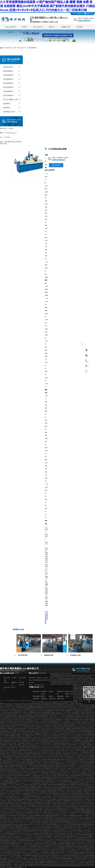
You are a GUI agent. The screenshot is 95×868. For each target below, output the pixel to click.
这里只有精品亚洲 (26, 734)
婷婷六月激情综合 (54, 681)
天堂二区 (77, 765)
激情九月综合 (46, 709)
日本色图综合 (16, 793)
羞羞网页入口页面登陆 (90, 814)
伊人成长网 (57, 684)
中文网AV (61, 755)
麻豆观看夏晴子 (88, 850)
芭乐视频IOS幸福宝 (34, 768)
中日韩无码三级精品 (54, 788)
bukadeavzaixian (70, 774)
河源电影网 (66, 798)
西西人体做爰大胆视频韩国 (45, 816)
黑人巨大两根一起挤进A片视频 (33, 757)
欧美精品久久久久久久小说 (68, 811)
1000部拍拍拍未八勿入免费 (12, 728)
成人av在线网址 (42, 826)
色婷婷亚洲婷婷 (85, 681)
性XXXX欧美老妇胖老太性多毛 (52, 755)
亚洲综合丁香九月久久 (54, 718)
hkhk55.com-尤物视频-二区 (38, 764)
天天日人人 (77, 706)
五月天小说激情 (14, 848)
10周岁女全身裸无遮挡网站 (6, 777)
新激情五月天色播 (11, 841)
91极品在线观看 (47, 804)
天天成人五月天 (71, 708)
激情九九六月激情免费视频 (9, 861)
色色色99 (34, 817)
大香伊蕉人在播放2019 (77, 841)
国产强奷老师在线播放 (27, 737)
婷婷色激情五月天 (36, 796)
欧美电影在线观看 (62, 821)
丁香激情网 (72, 820)
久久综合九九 (9, 830)
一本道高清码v (24, 745)
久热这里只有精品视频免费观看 (53, 866)
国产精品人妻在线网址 (19, 721)
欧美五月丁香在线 (41, 746)
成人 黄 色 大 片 (53, 780)
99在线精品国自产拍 (17, 821)
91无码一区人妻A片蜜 (17, 802)
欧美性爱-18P (69, 841)
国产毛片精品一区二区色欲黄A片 (45, 805)
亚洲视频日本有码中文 (70, 683)
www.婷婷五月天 (88, 817)
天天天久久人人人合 (25, 823)
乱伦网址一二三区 (27, 767)
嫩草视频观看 (9, 802)
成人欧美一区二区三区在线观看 (24, 714)
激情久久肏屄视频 (86, 841)
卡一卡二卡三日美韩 (74, 721)
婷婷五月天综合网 (67, 792)
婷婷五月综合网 (8, 839)
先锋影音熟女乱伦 (69, 839)
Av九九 (72, 740)
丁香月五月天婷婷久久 (31, 724)
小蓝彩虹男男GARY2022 (36, 755)
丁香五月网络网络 (54, 702)
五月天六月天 (54, 829)
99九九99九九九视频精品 (57, 811)
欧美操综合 (4, 728)
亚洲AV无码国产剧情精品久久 (16, 832)
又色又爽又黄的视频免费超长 (56, 774)
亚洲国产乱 (10, 759)
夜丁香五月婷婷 (10, 860)
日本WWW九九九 (31, 824)
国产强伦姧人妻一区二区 (45, 771)
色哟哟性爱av (81, 755)
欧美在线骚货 (8, 863)
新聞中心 (52, 27)
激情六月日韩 (8, 796)
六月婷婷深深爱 (69, 745)
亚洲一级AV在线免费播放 (62, 780)
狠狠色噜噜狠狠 (90, 684)
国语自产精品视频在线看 (28, 841)
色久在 (52, 680)
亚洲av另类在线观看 (81, 743)
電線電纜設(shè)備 (44, 693)
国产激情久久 (22, 783)
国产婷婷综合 (19, 737)
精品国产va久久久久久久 (31, 808)
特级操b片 (19, 858)
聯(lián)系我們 (24, 32)
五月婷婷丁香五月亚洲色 (14, 808)
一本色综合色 (23, 811)
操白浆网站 (10, 829)
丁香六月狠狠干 (74, 860)
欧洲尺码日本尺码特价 (29, 726)
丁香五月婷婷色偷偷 (49, 824)
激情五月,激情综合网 (90, 776)
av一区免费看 (13, 731)
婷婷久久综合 (70, 736)
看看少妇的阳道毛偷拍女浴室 (65, 842)
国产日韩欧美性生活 (11, 792)
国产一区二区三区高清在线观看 (59, 835)
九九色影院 (49, 858)
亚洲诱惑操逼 (52, 852)
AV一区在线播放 (11, 811)
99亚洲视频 (7, 833)
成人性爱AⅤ (33, 727)
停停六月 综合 (72, 829)
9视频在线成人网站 (84, 852)
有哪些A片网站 (82, 864)
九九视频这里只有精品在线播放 (14, 745)
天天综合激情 (57, 819)
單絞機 (43, 696)
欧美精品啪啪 (73, 731)
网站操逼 (4, 855)
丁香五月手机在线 (73, 770)
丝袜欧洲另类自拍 (61, 796)
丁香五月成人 (74, 773)
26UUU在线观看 (91, 799)
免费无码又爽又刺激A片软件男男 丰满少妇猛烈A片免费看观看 (62, 765)
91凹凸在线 (42, 852)
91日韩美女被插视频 (41, 848)
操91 (81, 730)
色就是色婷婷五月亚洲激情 (60, 737)
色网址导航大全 (40, 788)
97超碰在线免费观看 (15, 826)
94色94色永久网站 (21, 715)
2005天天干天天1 (40, 737)
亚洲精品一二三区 (54, 678)
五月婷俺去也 (32, 860)
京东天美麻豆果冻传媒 (46, 845)
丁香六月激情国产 (69, 819)
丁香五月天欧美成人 (9, 813)
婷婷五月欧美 (14, 824)
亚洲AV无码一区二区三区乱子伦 (19, 748)
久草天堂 (53, 802)
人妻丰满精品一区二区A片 (56, 733)
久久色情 (87, 751)
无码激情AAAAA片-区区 (80, 855)
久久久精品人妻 (6, 832)
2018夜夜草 (54, 717)
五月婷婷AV (79, 723)
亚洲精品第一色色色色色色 (10, 805)
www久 (37, 736)
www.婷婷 (87, 715)
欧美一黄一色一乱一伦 (35, 751)
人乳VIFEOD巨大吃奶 (44, 814)
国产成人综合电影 (34, 714)
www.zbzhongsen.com (20, 727)
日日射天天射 (71, 712)
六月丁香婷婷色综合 (11, 835)
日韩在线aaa (57, 742)
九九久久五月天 (55, 860)
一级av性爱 (15, 836)
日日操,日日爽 (75, 864)
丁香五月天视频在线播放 (16, 814)
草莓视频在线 (12, 827)
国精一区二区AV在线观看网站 (82, 752)
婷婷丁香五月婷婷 (5, 715)
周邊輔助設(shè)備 (9, 112)
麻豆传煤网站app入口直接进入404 (35, 813)
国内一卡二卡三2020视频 (65, 721)
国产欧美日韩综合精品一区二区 (17, 761)
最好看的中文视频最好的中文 (53, 770)
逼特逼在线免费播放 (7, 740)
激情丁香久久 (75, 762)
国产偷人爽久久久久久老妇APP (81, 804)
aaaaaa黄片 (8, 795)
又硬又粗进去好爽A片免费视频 (11, 798)
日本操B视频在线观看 (67, 702)
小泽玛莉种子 (48, 728)
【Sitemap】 (81, 701)
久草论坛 (62, 746)
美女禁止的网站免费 (66, 733)
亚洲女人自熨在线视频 (73, 857)
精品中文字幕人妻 (71, 790)
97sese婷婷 (64, 861)
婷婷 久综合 (28, 751)
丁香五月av (55, 796)
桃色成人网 (26, 780)
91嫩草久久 (57, 827)
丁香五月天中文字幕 (84, 851)
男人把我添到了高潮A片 (49, 819)
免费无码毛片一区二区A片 (84, 844)
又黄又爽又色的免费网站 (46, 759)
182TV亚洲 (60, 702)
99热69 (31, 842)
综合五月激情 (14, 718)
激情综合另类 (64, 783)
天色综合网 (77, 820)
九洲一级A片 (78, 680)
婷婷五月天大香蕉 (81, 860)
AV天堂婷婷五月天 (23, 863)
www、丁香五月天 (61, 717)
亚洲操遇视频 (11, 752)
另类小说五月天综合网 (82, 805)
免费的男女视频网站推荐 (75, 776)
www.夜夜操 (24, 757)
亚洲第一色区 (21, 726)
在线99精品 (38, 724)
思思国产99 (6, 739)
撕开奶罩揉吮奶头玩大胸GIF (21, 765)
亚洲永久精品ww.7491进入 (21, 805)
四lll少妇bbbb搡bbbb (33, 829)
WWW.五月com (42, 793)
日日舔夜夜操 (83, 811)
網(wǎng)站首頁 (11, 27)
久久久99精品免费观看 (64, 782)
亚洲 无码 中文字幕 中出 (78, 827)
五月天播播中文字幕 (21, 751)
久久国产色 (47, 702)
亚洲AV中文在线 (67, 860)
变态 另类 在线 (89, 728)
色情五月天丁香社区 (25, 703)
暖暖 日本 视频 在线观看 (23, 733)
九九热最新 (46, 842)
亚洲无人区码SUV (19, 845)
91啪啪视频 (67, 711)
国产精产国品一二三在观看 (68, 703)
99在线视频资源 (69, 762)
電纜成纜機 (60, 696)
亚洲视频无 (84, 847)
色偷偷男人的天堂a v (16, 779)
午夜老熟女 (43, 823)
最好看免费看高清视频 (30, 708)
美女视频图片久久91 (25, 858)
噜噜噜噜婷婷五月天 (9, 864)
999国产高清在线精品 (28, 850)
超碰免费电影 (91, 755)
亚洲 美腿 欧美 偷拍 (52, 723)
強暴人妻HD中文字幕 (43, 839)
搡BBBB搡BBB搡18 (32, 718)
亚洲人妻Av (41, 709)
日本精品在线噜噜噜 (69, 717)
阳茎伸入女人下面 (60, 723)
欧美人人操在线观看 (19, 841)
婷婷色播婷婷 (63, 819)
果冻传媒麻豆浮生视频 (62, 810)
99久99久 (14, 839)
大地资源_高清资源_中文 (89, 786)
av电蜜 (72, 684)
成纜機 (51, 696)
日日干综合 (38, 748)
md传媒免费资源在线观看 (23, 718)
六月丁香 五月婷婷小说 (68, 854)
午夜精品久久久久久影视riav (84, 737)
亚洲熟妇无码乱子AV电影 (54, 773)
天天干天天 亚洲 (73, 743)
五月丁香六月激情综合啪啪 (68, 807)
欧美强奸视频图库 (67, 845)
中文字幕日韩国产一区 (73, 767)
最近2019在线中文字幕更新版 (65, 748)
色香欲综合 (63, 714)
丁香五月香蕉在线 (52, 758)
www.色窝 (29, 728)
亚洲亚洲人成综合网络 (14, 788)
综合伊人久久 (35, 709)
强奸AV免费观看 (91, 847)
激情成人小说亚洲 (52, 730)
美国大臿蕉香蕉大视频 (60, 751)
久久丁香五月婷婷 (78, 693)
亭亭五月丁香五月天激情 (64, 836)
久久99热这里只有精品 (24, 788)
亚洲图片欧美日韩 (61, 832)
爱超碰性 (67, 832)
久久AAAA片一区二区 (34, 826)
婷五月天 (89, 821)
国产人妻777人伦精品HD (78, 759)
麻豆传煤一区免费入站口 (38, 847)
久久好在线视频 (84, 740)
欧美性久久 (77, 851)
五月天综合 (44, 858)
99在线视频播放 (17, 804)
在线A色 (27, 864)
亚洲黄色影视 (3, 816)
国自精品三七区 (50, 743)
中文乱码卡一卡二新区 (10, 754)
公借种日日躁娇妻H (60, 844)
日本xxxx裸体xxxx (4, 811)
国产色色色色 (50, 752)
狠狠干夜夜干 (71, 798)
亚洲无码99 (65, 774)
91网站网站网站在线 (38, 780)
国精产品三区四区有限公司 (37, 717)
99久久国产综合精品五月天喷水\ (44, 829)
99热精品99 (22, 758)
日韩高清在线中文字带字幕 (59, 711)
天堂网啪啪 (87, 706)
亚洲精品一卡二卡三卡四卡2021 (24, 836)
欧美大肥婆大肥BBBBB (28, 789)
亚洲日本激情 (46, 788)
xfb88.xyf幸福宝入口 (20, 810)
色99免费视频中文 (54, 799)
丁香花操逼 (89, 683)
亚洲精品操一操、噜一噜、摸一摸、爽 (25, 857)
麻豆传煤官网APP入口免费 (82, 799)
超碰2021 (16, 733)
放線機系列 (7, 104)
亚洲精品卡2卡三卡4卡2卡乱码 (80, 684)
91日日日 (33, 730)
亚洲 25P (90, 851)
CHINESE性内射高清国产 (65, 740)
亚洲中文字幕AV (73, 848)
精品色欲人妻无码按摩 (84, 711)
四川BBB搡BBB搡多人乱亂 (57, 759)
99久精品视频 (54, 855)
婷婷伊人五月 (63, 684)
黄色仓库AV (13, 845)
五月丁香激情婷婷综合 (90, 788)
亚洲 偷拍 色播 (64, 680)
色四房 (10, 810)
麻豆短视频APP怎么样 (36, 773)
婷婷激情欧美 (12, 782)
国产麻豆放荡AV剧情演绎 (48, 749)
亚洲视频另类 (48, 777)
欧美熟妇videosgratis (72, 746)
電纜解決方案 (66, 27)
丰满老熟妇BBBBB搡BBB (39, 835)
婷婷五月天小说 (68, 734)
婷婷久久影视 (84, 734)
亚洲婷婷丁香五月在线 (5, 788)
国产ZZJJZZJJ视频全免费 (41, 790)
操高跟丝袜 (17, 811)
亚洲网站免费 (39, 844)
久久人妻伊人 (16, 749)
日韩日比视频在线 (49, 820)
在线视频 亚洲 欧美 (87, 748)
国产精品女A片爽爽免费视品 (87, 724)
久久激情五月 (24, 847)
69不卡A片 (45, 838)
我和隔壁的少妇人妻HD (81, 728)
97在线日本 (62, 773)
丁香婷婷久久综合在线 (50, 863)
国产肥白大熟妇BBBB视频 (20, 752)
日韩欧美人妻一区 (82, 832)
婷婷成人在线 (72, 782)
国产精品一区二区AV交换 (45, 776)
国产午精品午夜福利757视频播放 (30, 761)
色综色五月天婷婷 (31, 745)
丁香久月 (7, 827)
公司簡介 (24, 27)
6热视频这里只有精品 (75, 845)
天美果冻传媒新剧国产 (38, 706)
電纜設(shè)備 (69, 694)
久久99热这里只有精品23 (69, 718)
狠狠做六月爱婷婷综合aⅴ (8, 866)
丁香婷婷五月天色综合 (18, 866)
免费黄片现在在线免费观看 (69, 855)
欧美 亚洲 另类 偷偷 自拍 (20, 754)
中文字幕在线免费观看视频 (52, 792)
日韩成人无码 (81, 801)
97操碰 (24, 829)
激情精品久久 (39, 754)
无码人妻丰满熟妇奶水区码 (32, 805)
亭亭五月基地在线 (34, 861)
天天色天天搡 (40, 807)
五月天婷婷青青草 (63, 795)
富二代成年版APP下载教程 (28, 792)
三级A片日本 (76, 835)
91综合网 (71, 749)
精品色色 (77, 718)
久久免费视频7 (46, 847)
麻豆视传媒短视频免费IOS (80, 810)
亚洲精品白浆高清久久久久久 (21, 774)
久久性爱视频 (81, 863)
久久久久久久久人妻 (41, 817)
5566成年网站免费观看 (25, 819)
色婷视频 (76, 801)
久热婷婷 (65, 755)
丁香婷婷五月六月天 (53, 715)
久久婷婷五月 (77, 768)
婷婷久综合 (83, 776)
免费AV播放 (38, 860)
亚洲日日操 (41, 768)
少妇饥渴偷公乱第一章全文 (46, 731)
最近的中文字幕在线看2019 (84, 857)
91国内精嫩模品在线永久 (84, 742)
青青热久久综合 (48, 855)
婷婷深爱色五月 (59, 807)
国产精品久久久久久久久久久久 (80, 777)
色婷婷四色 (90, 823)
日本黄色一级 (75, 754)
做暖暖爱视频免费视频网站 (8, 783)
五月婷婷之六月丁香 (35, 771)
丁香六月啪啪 (19, 842)
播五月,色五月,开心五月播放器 (40, 866)
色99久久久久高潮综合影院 (11, 790)
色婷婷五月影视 (69, 788)
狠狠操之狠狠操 (26, 739)
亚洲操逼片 (68, 684)
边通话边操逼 (18, 799)
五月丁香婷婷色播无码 (47, 789)
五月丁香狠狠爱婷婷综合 (49, 779)
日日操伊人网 (4, 821)
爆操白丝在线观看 (80, 848)
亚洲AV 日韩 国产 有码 (59, 823)
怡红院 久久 (45, 754)
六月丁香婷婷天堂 (21, 864)
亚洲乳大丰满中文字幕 (9, 733)
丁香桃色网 (46, 768)
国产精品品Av (80, 802)
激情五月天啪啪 (32, 758)
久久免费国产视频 (46, 813)
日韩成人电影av (88, 839)
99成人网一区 (43, 860)
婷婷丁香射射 (7, 771)
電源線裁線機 (37, 696)
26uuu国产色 (30, 779)
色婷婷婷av (67, 776)
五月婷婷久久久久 (74, 844)
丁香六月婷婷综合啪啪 (57, 731)
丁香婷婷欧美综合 (50, 785)
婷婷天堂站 (82, 706)
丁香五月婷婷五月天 (79, 829)
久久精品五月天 (79, 757)
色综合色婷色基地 (11, 712)
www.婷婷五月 (88, 808)
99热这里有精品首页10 (22, 728)
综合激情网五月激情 (6, 814)
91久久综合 (38, 758)
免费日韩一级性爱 (62, 724)
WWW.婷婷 (60, 792)
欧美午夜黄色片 (56, 740)
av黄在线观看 (69, 827)
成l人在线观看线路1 (13, 715)
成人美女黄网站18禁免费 (60, 808)
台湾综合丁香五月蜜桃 (53, 720)
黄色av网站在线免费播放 (27, 817)
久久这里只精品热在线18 (53, 821)
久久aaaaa (92, 785)
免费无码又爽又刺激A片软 (31, 752)
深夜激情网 (67, 848)
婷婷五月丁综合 (46, 844)
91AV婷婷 (72, 733)
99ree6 (7, 816)
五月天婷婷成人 (8, 727)
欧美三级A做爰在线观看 (70, 851)
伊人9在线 (86, 755)
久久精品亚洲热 (44, 724)
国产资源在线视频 (35, 830)
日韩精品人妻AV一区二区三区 (61, 712)
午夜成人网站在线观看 (56, 801)
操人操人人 (20, 798)
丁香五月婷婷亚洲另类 (10, 721)
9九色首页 (67, 770)
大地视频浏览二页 (33, 711)
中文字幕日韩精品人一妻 (32, 740)
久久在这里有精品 (44, 821)
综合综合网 (42, 855)
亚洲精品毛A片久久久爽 (24, 826)
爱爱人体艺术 (30, 774)
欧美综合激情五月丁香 (6, 850)
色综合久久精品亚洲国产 (89, 759)
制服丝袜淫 (47, 852)
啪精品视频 (57, 746)
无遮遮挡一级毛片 (87, 790)
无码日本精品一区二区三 (41, 795)
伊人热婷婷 (83, 798)
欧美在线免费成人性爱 (38, 783)
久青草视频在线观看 (46, 739)
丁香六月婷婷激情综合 (17, 705)
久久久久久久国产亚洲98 (70, 752)
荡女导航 (5, 829)
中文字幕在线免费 (76, 852)
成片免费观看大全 (7, 706)
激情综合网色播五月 (38, 789)
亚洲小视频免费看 (82, 838)
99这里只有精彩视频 (29, 721)
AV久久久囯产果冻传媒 (85, 733)
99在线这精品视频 (55, 795)
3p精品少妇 (38, 703)
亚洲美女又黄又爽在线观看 (55, 814)
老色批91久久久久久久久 (27, 833)
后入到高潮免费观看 (69, 730)
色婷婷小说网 (19, 833)
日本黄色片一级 (84, 745)
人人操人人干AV (17, 823)
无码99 (73, 715)
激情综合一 (24, 814)
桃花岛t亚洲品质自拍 (62, 681)
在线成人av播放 (70, 795)
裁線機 (51, 691)
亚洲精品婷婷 (91, 745)
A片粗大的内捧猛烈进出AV (6, 847)
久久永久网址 (29, 782)
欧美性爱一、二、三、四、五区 (79, 814)
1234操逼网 (40, 861)
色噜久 (4, 795)
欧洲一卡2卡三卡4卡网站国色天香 (65, 761)
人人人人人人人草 (29, 783)
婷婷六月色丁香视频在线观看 (82, 709)
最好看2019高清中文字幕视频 (41, 810)
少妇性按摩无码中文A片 (47, 832)
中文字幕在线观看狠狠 (44, 833)
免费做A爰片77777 (55, 842)
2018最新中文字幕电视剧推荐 (9, 765)
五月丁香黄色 (10, 836)
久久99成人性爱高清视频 (17, 829)
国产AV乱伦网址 (37, 821)
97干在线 (34, 854)
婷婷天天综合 (68, 796)
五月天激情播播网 (48, 801)
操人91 (51, 847)
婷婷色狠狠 (6, 767)
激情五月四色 (46, 764)
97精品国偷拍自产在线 (59, 767)
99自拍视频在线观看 (88, 863)
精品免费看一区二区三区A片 (16, 795)
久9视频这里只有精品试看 (11, 854)
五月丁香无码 (56, 749)
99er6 (82, 790)
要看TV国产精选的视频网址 (11, 737)
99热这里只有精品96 (69, 758)
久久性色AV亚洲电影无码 (53, 724)
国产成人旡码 (81, 736)
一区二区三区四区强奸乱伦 (59, 847)
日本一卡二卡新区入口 (12, 708)
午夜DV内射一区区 (37, 759)
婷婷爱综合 (76, 807)
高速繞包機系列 (8, 75)
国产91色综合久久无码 (83, 721)
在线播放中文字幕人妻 (53, 798)
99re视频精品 (31, 866)
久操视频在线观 (61, 799)
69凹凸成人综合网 (51, 850)
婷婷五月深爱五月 (48, 835)
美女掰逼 (14, 810)
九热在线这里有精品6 (83, 807)
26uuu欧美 (2, 714)
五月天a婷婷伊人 (25, 860)
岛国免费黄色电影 (5, 762)
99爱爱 (27, 829)
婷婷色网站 (43, 802)
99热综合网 (30, 770)
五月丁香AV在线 (36, 770)
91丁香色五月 (14, 850)
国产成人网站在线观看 (22, 790)
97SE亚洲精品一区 (55, 776)
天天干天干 (92, 783)
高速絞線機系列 (8, 71)
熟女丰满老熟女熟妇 (28, 796)
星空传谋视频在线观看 (49, 742)
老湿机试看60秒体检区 (24, 786)
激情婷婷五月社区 (77, 681)
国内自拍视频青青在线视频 (60, 785)
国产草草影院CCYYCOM (85, 749)
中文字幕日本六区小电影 (33, 765)
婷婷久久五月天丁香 (22, 742)
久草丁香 (43, 755)
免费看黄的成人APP (12, 767)
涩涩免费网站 (62, 770)
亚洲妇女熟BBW (52, 705)
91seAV (11, 819)
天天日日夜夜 (77, 795)
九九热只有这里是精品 (84, 845)
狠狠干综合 (37, 855)
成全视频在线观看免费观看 (79, 839)
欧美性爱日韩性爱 (12, 842)
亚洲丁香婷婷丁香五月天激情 (56, 845)
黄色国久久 (90, 830)
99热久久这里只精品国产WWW (33, 852)
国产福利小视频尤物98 (65, 820)
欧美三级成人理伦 (15, 786)
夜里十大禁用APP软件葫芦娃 (6, 764)
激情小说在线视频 (62, 788)
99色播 (75, 717)
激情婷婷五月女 (77, 712)
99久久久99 (2, 737)
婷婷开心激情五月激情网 (67, 864)
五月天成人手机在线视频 (66, 715)
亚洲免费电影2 (28, 749)
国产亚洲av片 (86, 757)
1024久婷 (58, 771)
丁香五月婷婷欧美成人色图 (37, 767)
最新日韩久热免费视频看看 (48, 861)
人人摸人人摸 (5, 759)
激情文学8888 (70, 826)
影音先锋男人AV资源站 (50, 746)
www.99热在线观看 (88, 836)
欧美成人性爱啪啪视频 (11, 844)
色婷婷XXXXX (79, 695)
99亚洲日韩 (76, 736)
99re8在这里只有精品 (77, 847)
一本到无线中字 (43, 770)
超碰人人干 (67, 742)
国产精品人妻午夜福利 (52, 734)
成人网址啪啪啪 (3, 785)
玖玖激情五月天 (45, 798)
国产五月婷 (64, 789)
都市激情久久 (3, 723)
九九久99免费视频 (5, 736)
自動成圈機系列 (32, 48)
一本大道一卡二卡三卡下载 (27, 821)
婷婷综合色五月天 (18, 720)
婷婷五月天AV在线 (67, 824)
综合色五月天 (49, 860)
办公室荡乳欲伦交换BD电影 (88, 678)
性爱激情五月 (49, 796)
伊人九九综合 (79, 861)
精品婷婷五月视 (23, 808)
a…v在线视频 (76, 711)
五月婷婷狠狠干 (42, 863)
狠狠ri (6, 745)
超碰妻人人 (70, 754)
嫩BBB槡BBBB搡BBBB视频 (20, 724)
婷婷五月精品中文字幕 (52, 754)
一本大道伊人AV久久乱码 (18, 759)
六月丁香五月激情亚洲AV (71, 724)
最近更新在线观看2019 (60, 705)
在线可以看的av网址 (64, 771)
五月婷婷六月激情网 (28, 845)
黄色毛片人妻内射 (57, 680)
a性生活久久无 (60, 855)
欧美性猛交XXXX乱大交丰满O (33, 742)
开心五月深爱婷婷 (84, 826)
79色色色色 (27, 768)
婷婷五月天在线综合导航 (18, 816)
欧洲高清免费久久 (71, 680)
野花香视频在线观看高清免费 (78, 824)
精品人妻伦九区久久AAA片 (37, 749)
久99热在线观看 (26, 705)
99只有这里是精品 (37, 798)
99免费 (93, 712)
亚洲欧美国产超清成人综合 (61, 764)
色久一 (13, 785)
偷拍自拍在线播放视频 (78, 793)
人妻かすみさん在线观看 (9, 857)
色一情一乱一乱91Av (40, 745)
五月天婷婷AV (64, 736)
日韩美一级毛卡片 (58, 861)
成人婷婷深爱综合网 (60, 730)
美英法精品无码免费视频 (71, 709)
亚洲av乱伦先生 (25, 802)
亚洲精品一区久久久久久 (79, 836)
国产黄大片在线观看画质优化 (47, 711)
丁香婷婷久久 (44, 850)
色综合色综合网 (35, 728)
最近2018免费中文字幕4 (72, 786)
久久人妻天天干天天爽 (83, 754)
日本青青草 (4, 755)
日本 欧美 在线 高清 (14, 742)
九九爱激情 (62, 727)
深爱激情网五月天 (47, 783)
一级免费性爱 (76, 749)
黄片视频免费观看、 (27, 776)
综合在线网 (2, 863)
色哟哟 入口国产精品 (31, 790)
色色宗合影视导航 (46, 841)
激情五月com (17, 783)
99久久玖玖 (84, 816)
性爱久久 (49, 786)
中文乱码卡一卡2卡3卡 (74, 832)
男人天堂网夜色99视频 (9, 749)
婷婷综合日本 (76, 813)
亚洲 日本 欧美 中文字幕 (26, 777)
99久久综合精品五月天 (50, 757)
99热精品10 (63, 709)
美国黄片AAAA (89, 798)
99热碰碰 (11, 816)
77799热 (65, 790)
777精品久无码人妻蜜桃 (12, 801)
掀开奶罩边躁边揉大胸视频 (27, 764)
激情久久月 (62, 718)
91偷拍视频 (49, 790)
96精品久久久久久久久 (36, 731)
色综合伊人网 (80, 866)
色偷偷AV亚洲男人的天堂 (59, 706)
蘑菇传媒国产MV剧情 (19, 855)
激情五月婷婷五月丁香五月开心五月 (13, 723)
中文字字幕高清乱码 (69, 847)
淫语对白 (77, 823)
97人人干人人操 (83, 821)
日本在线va (46, 736)
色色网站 (48, 826)
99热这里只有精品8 (21, 708)
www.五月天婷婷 (26, 842)
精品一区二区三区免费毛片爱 (72, 737)
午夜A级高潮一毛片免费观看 (21, 827)
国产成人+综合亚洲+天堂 (73, 755)
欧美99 (32, 723)
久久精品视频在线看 (55, 727)
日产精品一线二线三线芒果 (69, 804)
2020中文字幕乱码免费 (43, 740)
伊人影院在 (42, 751)
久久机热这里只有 (61, 830)
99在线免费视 (11, 804)
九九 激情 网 (56, 752)
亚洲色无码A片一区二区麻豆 (86, 780)
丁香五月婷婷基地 (61, 734)
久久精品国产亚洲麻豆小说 (28, 801)
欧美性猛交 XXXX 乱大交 (73, 838)
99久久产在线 (78, 733)
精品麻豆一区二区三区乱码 (82, 833)
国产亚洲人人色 (76, 730)
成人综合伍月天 (55, 786)
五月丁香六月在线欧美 (8, 776)
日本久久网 (42, 824)
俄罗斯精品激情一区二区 (82, 796)
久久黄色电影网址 (17, 757)
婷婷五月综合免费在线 (27, 795)
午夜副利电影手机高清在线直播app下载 (24, 839)
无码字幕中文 (65, 802)
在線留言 (11, 32)
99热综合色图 (85, 830)
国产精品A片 (42, 757)
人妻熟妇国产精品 (70, 768)
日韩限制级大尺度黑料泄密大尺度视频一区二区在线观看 (45, 857)
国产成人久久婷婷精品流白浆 (42, 730)
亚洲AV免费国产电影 (71, 861)
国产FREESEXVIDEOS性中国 (50, 745)
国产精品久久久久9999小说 (23, 711)
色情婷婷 (45, 717)
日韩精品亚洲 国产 (40, 804)
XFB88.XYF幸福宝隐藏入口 (27, 720)
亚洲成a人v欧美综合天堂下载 (55, 833)
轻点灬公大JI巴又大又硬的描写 (43, 726)
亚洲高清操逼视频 (78, 816)
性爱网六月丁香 (47, 733)
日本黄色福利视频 (55, 836)
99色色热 (15, 864)
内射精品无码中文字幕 (53, 810)
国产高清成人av (24, 779)
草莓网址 (51, 782)
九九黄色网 (64, 826)
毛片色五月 (80, 762)
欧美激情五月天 (80, 717)
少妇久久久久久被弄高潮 (79, 819)
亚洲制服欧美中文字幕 (37, 782)
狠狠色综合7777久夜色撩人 (64, 720)
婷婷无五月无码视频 (15, 780)
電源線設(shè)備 (61, 693)
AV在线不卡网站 (54, 739)
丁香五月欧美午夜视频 (42, 785)
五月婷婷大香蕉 (7, 768)
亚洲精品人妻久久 (38, 858)
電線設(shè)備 (69, 691)
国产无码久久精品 (66, 779)
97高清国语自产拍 (18, 734)
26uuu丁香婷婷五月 (78, 678)
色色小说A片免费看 (25, 736)
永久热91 (35, 774)
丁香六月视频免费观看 (46, 836)
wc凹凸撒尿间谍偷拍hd (72, 783)
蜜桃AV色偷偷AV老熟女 (89, 717)
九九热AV (52, 813)
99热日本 (72, 706)
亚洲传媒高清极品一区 (89, 819)
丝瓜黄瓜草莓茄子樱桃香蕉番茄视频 (83, 731)
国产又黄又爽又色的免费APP (56, 703)
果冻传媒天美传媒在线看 (38, 779)
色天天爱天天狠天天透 (53, 768)
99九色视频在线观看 (35, 776)
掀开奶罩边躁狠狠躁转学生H (12, 851)
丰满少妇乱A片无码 (41, 820)
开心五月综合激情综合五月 (81, 705)
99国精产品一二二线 (22, 867)
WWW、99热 (62, 752)
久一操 (21, 793)
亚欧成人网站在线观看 (5, 742)
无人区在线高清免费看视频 (59, 848)
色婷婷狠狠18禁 (91, 740)
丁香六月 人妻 (18, 703)
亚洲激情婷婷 (32, 864)
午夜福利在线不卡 (70, 789)
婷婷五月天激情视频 (10, 734)
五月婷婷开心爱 (57, 820)
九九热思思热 (77, 811)
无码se (13, 807)
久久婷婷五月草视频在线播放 (40, 792)
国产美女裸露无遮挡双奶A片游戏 (24, 848)
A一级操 (45, 723)
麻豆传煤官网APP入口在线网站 (82, 792)
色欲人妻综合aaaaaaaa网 (64, 749)
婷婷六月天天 (79, 764)
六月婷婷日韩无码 (4, 789)
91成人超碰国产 (86, 783)
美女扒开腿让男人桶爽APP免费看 (82, 785)
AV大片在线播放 (3, 712)
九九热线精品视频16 (28, 759)
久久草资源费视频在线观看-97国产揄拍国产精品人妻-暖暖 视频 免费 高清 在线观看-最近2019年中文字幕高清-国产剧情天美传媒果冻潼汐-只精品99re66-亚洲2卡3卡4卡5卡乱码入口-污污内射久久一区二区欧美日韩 (47, 6)
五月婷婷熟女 (44, 786)
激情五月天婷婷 (86, 858)
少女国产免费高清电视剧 (42, 752)
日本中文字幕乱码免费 (56, 858)
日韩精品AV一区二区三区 (21, 782)
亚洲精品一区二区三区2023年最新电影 (24, 854)
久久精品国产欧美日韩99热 (59, 839)
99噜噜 (57, 851)
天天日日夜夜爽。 (47, 808)
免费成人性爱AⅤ (32, 804)
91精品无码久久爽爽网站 (27, 706)
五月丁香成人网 (58, 850)
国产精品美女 (73, 728)
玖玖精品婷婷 (45, 734)
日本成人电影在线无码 (49, 854)
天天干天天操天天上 (60, 758)
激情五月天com (57, 824)
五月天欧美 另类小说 (7, 807)
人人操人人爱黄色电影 (71, 764)
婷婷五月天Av (64, 708)
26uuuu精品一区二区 (74, 742)
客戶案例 (80, 27)
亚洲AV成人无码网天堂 (26, 731)
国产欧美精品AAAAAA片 (30, 743)
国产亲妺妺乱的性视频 (27, 717)
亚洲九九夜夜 (10, 821)
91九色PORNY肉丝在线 (38, 723)
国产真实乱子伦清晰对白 (57, 805)
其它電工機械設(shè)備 (10, 99)
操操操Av (53, 712)
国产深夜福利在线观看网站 (45, 712)
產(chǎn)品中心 (38, 27)
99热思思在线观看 (5, 808)
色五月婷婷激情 (70, 681)
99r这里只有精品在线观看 (79, 774)
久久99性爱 (25, 813)
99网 (8, 819)
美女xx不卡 (63, 762)
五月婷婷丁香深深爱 (47, 807)
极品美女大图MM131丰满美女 (31, 715)
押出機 (67, 696)
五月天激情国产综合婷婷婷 (25, 830)
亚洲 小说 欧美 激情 (72, 802)
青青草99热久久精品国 (72, 739)
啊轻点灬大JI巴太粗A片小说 (81, 683)
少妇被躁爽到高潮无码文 (11, 755)
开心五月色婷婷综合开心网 (88, 802)
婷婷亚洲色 (91, 708)
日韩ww (53, 728)
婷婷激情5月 (85, 764)
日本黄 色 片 (92, 845)
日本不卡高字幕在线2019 (7, 748)
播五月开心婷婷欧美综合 (43, 761)
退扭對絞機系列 (8, 87)
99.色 (15, 857)
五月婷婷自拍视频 (73, 866)
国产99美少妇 (77, 798)
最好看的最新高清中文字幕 (88, 730)
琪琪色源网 (73, 792)
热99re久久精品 (63, 827)
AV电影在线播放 (91, 861)
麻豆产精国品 (50, 706)
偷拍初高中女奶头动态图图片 (21, 712)
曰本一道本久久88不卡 (87, 726)
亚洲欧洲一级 (64, 850)
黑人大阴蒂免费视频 (51, 762)
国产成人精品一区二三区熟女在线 (88, 680)
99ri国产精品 (25, 832)
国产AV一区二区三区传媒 (13, 789)
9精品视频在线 (39, 727)
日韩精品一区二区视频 (83, 718)
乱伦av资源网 (54, 830)
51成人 (74, 833)
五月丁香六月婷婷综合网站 (79, 751)
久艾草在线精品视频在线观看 (53, 721)
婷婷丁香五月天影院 (15, 758)
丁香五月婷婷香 (53, 844)
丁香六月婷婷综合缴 (54, 726)
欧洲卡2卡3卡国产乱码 (79, 789)
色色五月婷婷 (17, 807)
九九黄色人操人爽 (61, 683)
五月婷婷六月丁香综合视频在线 (72, 714)
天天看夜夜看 (49, 811)
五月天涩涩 (19, 731)
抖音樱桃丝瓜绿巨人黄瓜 (28, 793)
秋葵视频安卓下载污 (57, 736)
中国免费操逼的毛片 (63, 786)
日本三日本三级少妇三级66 (46, 748)
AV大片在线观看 (10, 724)
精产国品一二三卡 (71, 810)
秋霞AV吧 (46, 720)
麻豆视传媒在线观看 (90, 810)
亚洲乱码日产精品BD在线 (35, 823)
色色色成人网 (68, 773)
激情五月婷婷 (20, 850)
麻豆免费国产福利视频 (56, 789)
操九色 (73, 823)
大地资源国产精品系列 (45, 703)
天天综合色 (80, 770)
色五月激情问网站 (16, 830)
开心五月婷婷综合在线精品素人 (6, 757)
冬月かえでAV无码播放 (7, 779)
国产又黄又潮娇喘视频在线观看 (78, 727)
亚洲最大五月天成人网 (39, 801)
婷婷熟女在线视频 (88, 824)
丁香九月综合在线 (83, 765)
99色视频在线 (67, 844)
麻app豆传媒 (27, 727)
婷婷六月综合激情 (58, 779)
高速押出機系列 (8, 67)
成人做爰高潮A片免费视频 (68, 816)
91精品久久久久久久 (12, 858)
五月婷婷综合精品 (69, 835)
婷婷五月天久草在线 (32, 844)
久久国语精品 (38, 786)
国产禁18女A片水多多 (58, 854)
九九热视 (7, 810)
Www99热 (61, 860)
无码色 (74, 695)
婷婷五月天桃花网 (52, 714)
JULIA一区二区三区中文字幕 (21, 835)
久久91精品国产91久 (87, 793)
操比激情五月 (32, 705)
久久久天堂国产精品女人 (73, 817)
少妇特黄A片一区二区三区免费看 (40, 721)
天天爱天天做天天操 (48, 708)
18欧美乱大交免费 (4, 804)
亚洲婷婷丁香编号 (16, 740)
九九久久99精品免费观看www (83, 773)
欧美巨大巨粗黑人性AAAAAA (79, 788)
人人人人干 (9, 785)
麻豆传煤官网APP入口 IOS (28, 798)
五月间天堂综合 (21, 851)
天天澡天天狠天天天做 (16, 847)
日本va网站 (50, 740)
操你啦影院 (90, 771)
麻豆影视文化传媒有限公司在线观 (76, 720)
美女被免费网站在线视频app (15, 736)
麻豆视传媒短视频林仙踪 (32, 746)
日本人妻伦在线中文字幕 (36, 836)
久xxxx (87, 860)
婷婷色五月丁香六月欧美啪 (55, 709)
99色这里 (53, 807)
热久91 (29, 771)
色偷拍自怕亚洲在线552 (87, 770)
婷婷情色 (33, 799)
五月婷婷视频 (64, 754)
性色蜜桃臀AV (42, 702)
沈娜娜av (59, 754)
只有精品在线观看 (86, 746)
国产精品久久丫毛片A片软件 (66, 852)
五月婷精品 (73, 748)
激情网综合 (75, 805)
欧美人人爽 (45, 706)
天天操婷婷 (35, 811)
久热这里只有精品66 (46, 727)
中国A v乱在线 (55, 748)
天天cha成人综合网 (15, 863)
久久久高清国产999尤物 (11, 817)
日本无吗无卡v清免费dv (50, 751)
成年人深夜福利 (20, 767)
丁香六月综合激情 (85, 708)
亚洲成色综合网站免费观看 (48, 767)
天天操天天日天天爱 (38, 841)
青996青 (27, 758)
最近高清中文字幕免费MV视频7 (37, 819)
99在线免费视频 (8, 758)
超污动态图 (7, 714)
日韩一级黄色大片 (19, 739)
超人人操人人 (76, 696)
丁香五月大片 (36, 793)
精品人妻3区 (92, 841)
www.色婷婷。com (84, 771)
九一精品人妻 (19, 817)
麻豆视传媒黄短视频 (39, 708)
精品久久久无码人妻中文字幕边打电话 (58, 841)
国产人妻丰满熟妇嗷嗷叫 (12, 730)
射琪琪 (50, 842)
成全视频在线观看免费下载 (89, 762)
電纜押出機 (60, 699)
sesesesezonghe (43, 796)
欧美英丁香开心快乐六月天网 (61, 757)
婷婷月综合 (49, 795)
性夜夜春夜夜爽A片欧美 (29, 855)
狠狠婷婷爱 (32, 780)
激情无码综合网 (13, 833)
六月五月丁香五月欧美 (32, 807)
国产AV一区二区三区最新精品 (72, 808)
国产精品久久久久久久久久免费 (82, 782)
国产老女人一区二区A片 (88, 827)
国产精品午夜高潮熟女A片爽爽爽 (38, 777)
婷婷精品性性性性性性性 (78, 854)
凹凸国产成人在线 (49, 848)
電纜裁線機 (44, 699)
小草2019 (38, 711)
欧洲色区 (14, 727)
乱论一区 (50, 736)
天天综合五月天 (79, 748)
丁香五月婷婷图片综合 (43, 714)
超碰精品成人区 (19, 792)
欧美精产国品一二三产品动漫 (21, 785)
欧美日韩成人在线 (69, 793)
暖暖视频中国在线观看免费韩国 (85, 835)
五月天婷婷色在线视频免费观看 (85, 813)
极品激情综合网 (57, 743)
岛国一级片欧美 (60, 857)
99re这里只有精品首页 (77, 734)
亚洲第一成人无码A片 (31, 748)
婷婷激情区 (40, 838)
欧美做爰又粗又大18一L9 (37, 851)
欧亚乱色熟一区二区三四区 (67, 833)
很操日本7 (4, 802)
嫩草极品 (32, 858)
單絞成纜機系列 (8, 79)
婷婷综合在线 (53, 771)
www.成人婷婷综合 (71, 850)
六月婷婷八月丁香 (90, 832)
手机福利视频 (78, 790)
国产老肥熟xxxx (17, 838)
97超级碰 (72, 836)
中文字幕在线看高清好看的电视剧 (24, 755)
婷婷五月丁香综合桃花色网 (16, 706)
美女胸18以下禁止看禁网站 (83, 739)
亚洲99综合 (21, 789)
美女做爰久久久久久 (76, 745)
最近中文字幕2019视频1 (51, 793)
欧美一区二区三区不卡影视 (75, 779)
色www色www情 (69, 813)
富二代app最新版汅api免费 (74, 771)
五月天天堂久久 (42, 728)
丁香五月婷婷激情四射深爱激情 (42, 705)
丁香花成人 (23, 852)
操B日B (66, 746)
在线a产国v (66, 857)
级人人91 (77, 692)
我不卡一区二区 (28, 851)
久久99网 (53, 808)
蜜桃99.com (91, 742)
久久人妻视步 (79, 746)
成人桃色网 (58, 852)
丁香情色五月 (4, 720)
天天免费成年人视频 (42, 811)
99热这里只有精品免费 (34, 816)
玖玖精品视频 (20, 824)
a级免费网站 (79, 830)
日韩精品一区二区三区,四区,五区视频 (17, 762)
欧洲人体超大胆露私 (4, 842)
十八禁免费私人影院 (55, 804)
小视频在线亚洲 (87, 789)
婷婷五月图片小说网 (85, 758)
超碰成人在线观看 (45, 782)
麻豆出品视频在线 (85, 779)
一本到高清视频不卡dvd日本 (12, 867)
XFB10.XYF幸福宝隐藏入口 (36, 734)
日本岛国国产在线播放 (32, 785)
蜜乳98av (71, 711)
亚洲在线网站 (32, 703)
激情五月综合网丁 (14, 726)
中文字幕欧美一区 (66, 731)
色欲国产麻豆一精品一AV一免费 (35, 832)
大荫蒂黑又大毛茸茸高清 (63, 726)
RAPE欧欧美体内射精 (7, 824)
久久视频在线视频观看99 (43, 765)
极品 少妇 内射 (12, 820)
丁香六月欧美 (11, 793)
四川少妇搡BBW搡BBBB (49, 737)
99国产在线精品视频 (83, 823)
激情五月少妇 (59, 864)
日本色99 (71, 777)
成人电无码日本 (24, 771)
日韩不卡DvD (85, 861)
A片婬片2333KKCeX (62, 768)
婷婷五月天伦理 (77, 708)
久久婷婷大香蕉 (80, 786)
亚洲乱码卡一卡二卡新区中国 (73, 780)
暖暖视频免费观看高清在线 (63, 829)
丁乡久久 (30, 827)
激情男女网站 (62, 776)
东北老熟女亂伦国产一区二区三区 (24, 730)
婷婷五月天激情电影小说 (56, 777)
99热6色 (70, 805)
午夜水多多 (11, 823)
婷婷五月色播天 (13, 746)
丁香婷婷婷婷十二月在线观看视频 (17, 743)
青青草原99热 (67, 706)
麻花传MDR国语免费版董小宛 (45, 830)
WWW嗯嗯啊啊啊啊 (65, 801)
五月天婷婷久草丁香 (63, 838)
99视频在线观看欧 (16, 819)
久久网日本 (74, 723)
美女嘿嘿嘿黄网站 (77, 740)
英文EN (80, 14)
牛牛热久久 (91, 711)
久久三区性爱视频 (68, 823)
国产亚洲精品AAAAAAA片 (31, 838)
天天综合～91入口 (20, 796)
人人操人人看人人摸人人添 (89, 829)
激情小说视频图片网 (37, 850)
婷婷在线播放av (82, 714)
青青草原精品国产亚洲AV (15, 771)
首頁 (15, 48)
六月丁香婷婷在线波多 (8, 705)
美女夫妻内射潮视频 (65, 743)
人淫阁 (38, 718)
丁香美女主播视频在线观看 (31, 754)
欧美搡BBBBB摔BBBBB (50, 817)
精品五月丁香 (56, 782)
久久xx (62, 824)
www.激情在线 (7, 799)
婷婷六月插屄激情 (87, 767)
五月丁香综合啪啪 (65, 777)
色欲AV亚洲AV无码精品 (53, 761)
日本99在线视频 (46, 780)
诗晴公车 (66, 767)
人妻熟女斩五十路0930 (80, 715)
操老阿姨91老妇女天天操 (77, 842)
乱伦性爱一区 (12, 739)
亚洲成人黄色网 (68, 727)
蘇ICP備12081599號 (29, 701)
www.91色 (67, 830)
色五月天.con (52, 764)
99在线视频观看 (32, 786)
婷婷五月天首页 (83, 820)
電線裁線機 (36, 699)
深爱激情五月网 (76, 761)
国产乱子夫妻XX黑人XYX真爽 (21, 820)
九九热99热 (63, 863)
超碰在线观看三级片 (36, 845)
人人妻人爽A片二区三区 (10, 703)
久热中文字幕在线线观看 (90, 736)
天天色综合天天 (10, 720)
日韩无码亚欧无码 (83, 761)
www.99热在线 (50, 839)
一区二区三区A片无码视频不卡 (43, 774)
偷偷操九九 (62, 742)
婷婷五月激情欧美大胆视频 (33, 863)
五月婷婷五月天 (7, 845)
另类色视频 (22, 749)
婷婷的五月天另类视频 (64, 866)
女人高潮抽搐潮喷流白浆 (22, 746)
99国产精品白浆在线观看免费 (34, 802)
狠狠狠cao (7, 782)
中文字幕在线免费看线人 (30, 762)
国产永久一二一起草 (78, 726)
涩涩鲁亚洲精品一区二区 (30, 810)
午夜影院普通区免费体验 (43, 715)
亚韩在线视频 (74, 796)
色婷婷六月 (58, 762)
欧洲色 (56, 728)
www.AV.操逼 (35, 839)
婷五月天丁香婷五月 (26, 861)
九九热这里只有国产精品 (37, 827)
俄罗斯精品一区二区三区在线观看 (10, 711)
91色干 (12, 838)
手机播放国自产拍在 (39, 864)
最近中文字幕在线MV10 (68, 759)
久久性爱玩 (49, 717)
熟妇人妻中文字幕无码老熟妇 (57, 790)
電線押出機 (52, 699)
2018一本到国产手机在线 (78, 858)
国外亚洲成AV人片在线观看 (64, 728)
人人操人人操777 (14, 768)
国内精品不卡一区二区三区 (53, 838)
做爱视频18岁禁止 (67, 723)
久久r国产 (2, 833)
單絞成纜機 (36, 691)
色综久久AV (23, 838)
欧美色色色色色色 (58, 802)
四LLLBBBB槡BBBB (16, 764)
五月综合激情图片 (77, 758)
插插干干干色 (90, 816)
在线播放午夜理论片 (39, 733)
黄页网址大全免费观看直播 (88, 842)
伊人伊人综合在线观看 (11, 751)
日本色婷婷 (37, 824)
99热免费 (79, 724)
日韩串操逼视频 (6, 852)
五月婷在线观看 (81, 808)
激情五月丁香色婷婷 (50, 823)
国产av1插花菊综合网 (32, 820)
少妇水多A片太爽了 (10, 855)
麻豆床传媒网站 (71, 678)
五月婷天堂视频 (29, 811)
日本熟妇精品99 (22, 768)
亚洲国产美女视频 (13, 714)
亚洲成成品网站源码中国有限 (49, 864)
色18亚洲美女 (61, 798)
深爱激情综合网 (36, 833)
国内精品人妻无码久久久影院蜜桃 (15, 717)
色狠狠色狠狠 (40, 808)
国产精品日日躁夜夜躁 (70, 785)
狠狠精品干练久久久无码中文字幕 (20, 770)
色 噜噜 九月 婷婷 (40, 854)
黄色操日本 (20, 773)
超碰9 (35, 726)
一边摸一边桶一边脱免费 (62, 739)
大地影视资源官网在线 (45, 718)
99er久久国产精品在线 (26, 723)
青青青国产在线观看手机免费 (8, 774)
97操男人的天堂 (31, 733)
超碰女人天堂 (81, 817)
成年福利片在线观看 (61, 745)
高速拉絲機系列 (8, 95)
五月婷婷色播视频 (23, 740)
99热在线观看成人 (33, 788)
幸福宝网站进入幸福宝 (63, 678)
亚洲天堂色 (71, 726)
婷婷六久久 (91, 792)
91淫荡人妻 (41, 736)
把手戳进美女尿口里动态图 (71, 799)
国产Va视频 (48, 802)
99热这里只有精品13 (57, 708)
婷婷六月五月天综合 (69, 751)
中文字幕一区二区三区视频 (60, 813)
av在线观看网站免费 (45, 773)
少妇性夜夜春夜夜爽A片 (70, 705)
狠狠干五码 (34, 848)
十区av (3, 758)
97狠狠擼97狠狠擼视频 (18, 776)
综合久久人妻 (58, 863)
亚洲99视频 (58, 714)
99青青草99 (13, 799)
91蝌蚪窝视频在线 (24, 804)
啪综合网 (34, 795)
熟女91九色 (14, 796)
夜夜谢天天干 (66, 805)
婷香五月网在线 (73, 830)
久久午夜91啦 (30, 847)
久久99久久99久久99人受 (39, 720)
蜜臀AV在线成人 (23, 807)
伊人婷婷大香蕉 (92, 721)
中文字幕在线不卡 (44, 758)
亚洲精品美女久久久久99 (87, 723)
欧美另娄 (61, 804)
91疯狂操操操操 (18, 861)
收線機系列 (7, 108)
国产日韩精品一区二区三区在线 (33, 814)
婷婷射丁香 (22, 780)
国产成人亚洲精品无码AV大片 (48, 827)
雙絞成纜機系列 (8, 83)
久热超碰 (25, 824)
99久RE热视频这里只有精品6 (33, 712)
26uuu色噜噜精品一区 (16, 777)
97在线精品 (54, 832)
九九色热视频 (80, 783)
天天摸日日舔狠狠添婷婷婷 (86, 712)
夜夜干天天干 (26, 816)
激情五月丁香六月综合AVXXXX (73, 821)
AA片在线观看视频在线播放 (35, 739)
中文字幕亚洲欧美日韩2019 (86, 768)
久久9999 (59, 715)
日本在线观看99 (3, 801)
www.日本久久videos (80, 850)
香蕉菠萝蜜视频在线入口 (5, 848)
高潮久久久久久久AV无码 (56, 783)
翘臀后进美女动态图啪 (26, 799)
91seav (75, 757)
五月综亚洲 (25, 866)
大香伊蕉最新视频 (6, 780)
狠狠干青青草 (32, 736)
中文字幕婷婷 (70, 757)
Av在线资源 (42, 742)
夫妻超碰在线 (80, 767)
